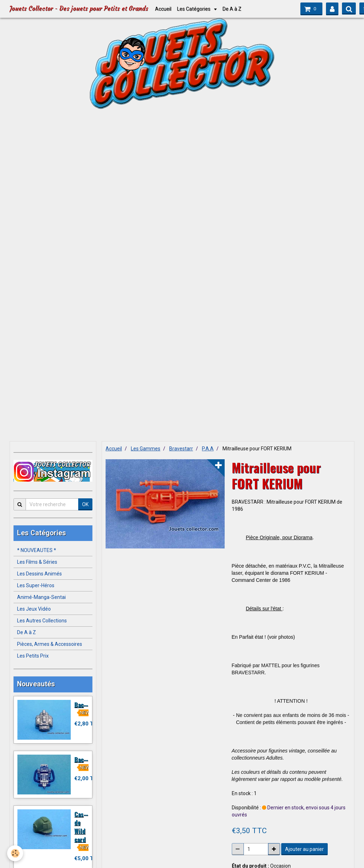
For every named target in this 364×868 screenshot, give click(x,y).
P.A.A (208, 449)
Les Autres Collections (42, 621)
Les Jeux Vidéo (34, 609)
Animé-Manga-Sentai (41, 597)
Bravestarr (181, 449)
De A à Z (232, 9)
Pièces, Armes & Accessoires (50, 644)
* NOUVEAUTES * (37, 550)
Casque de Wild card (84, 826)
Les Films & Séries (37, 562)
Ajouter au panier (304, 849)
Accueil (163, 9)
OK (85, 504)
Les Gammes (146, 449)
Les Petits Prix (33, 656)
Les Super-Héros (36, 585)
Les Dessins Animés (39, 574)
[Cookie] (15, 853)
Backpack (87, 704)
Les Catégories (194, 9)
